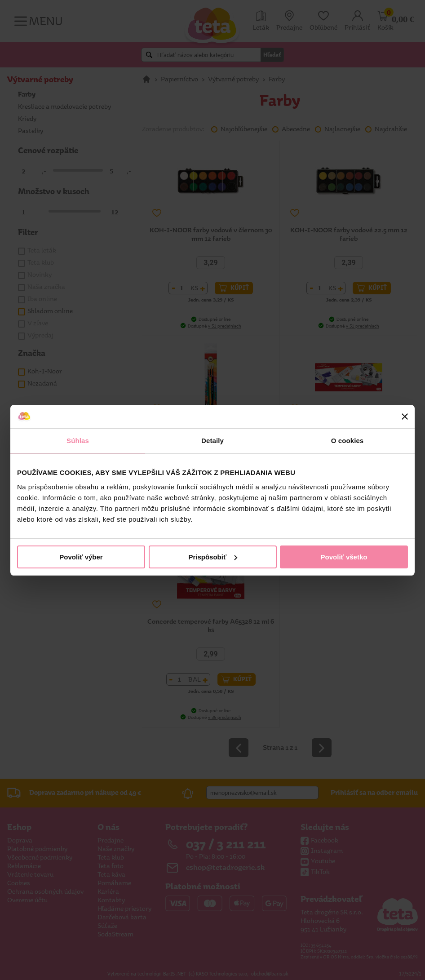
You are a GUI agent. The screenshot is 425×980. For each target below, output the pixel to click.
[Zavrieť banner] (405, 417)
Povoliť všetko (344, 557)
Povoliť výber (81, 557)
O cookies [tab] (348, 441)
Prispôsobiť (213, 557)
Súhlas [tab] (78, 441)
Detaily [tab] (212, 441)
